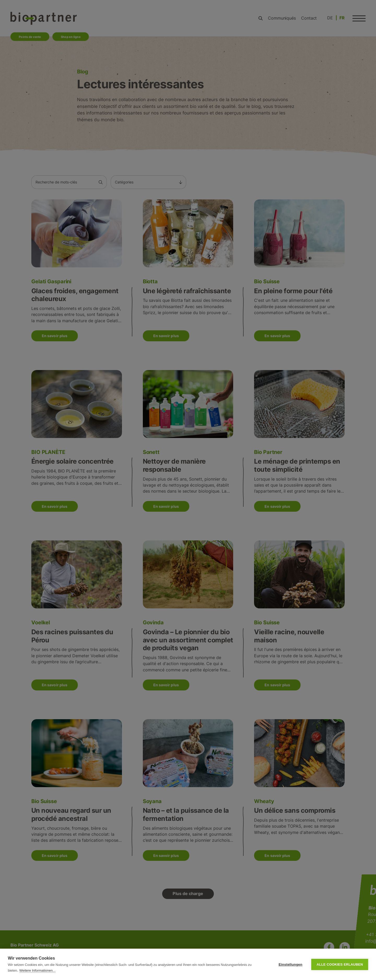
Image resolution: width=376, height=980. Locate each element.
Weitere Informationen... (37, 970)
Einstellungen (290, 964)
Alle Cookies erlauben (340, 964)
